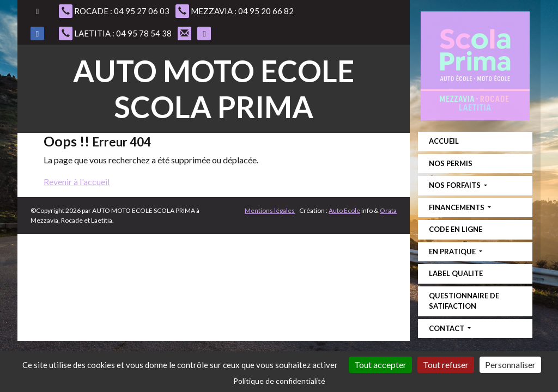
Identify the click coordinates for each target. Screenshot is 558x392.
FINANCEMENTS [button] (457, 207)
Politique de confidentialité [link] (279, 381)
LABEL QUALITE (456, 273)
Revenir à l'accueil (77, 182)
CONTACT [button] (447, 328)
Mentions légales (270, 210)
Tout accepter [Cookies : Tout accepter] (380, 365)
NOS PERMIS (451, 163)
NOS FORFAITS (456, 185)
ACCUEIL (444, 141)
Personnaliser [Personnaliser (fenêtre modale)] (510, 365)
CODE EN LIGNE (456, 229)
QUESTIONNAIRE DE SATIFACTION (464, 301)
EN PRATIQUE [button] (453, 252)
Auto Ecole (344, 210)
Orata (388, 210)
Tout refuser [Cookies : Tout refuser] (446, 365)
